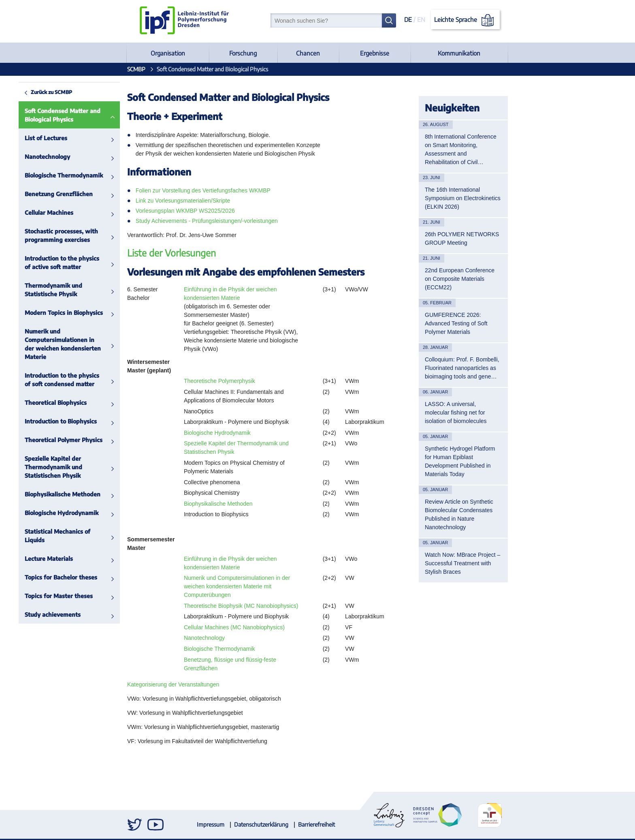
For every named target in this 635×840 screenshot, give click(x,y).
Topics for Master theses (40, 596)
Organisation (168, 53)
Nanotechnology (29, 157)
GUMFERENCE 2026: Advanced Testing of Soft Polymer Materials (456, 323)
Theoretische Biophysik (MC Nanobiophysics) (241, 606)
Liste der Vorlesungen (172, 253)
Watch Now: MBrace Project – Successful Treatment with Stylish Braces (462, 563)
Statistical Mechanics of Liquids (39, 536)
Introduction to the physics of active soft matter (43, 263)
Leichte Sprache (466, 20)
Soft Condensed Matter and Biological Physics (44, 115)
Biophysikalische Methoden (44, 494)
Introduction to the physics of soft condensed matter (43, 380)
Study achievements (34, 615)
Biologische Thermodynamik (45, 175)
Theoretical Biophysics (37, 403)
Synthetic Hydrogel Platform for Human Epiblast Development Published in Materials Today (460, 461)
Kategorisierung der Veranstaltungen (173, 684)
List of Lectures (27, 138)
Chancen (308, 53)
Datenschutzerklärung (261, 824)
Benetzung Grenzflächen (40, 194)
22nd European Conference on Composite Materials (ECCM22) (460, 279)
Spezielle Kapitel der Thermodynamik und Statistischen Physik (35, 467)
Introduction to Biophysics (42, 421)
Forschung (243, 53)
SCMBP (136, 69)
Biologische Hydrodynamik (43, 513)
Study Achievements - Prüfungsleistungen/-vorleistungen (207, 221)
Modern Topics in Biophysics (45, 313)
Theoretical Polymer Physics (45, 440)
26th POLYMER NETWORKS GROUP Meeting (462, 238)
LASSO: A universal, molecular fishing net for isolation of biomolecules (456, 413)
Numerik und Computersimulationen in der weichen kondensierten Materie (44, 344)
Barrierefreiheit (316, 824)
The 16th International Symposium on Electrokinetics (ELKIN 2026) (463, 198)
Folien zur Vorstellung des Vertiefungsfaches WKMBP (203, 190)
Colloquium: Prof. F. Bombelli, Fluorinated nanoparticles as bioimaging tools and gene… (462, 368)
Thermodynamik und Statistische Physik (35, 290)
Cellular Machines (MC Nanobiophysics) (234, 627)
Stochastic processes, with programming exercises (43, 235)
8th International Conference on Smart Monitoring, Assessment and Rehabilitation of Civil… (461, 149)
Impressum (211, 824)
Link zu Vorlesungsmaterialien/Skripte (183, 201)
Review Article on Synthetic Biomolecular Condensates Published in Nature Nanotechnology (459, 514)
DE (408, 19)
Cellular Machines (30, 213)
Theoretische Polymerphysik (219, 381)
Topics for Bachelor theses (42, 577)
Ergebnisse (375, 53)
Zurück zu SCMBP (33, 92)
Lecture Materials (30, 559)
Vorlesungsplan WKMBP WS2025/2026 (185, 211)
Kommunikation (459, 53)
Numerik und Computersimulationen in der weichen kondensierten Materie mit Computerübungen (237, 586)
